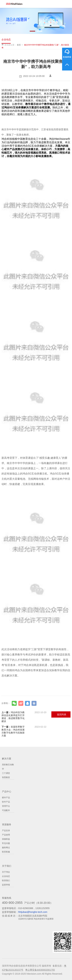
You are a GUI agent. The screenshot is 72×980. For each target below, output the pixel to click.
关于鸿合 (6, 872)
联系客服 (6, 852)
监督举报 (6, 885)
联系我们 (6, 881)
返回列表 (62, 714)
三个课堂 (6, 773)
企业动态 (6, 40)
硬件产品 (6, 798)
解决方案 (7, 759)
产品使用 (6, 835)
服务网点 (6, 848)
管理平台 (6, 806)
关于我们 (7, 866)
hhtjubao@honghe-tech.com (33, 912)
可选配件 (6, 810)
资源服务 (7, 824)
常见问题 (6, 843)
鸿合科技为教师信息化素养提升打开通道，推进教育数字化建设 (24, 717)
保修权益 (6, 839)
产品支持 (6, 831)
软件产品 (6, 802)
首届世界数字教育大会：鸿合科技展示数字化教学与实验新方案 (24, 731)
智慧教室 (6, 777)
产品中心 (7, 792)
